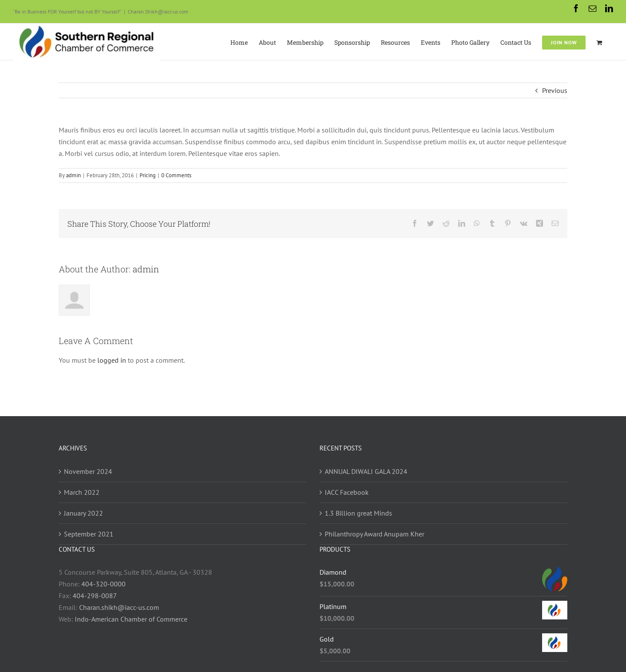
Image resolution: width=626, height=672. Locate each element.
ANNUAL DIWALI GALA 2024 (366, 471)
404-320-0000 (103, 584)
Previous (555, 90)
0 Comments (176, 175)
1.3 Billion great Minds (358, 513)
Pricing (148, 175)
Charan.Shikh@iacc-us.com (158, 12)
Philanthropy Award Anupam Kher (375, 534)
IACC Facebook (347, 492)
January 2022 (83, 513)
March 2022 (82, 492)
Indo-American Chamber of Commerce (131, 619)
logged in (112, 360)
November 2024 (88, 471)
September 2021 (89, 534)
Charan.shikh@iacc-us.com (119, 607)
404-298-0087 (95, 596)
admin (73, 175)
